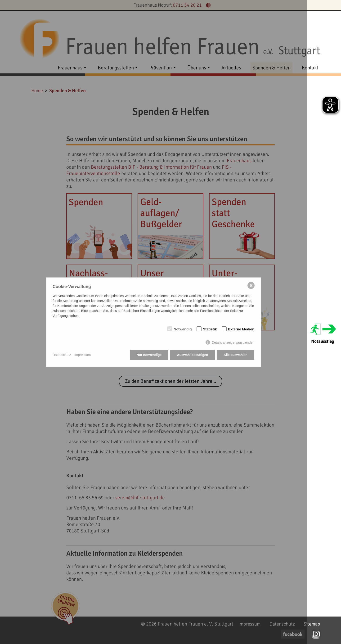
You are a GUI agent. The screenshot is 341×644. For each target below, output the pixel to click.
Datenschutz (62, 355)
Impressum (83, 355)
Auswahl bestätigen (192, 355)
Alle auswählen (236, 355)
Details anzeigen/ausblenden (233, 342)
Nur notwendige (149, 355)
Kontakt (310, 68)
